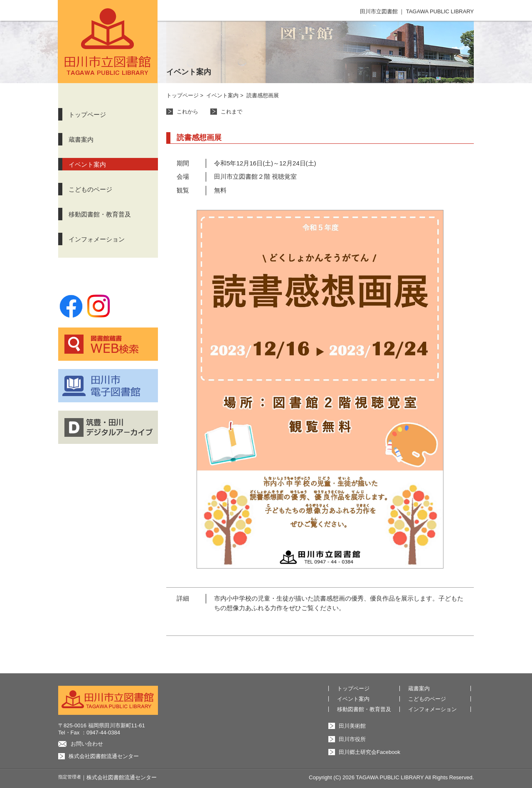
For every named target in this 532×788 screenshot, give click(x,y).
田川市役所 (352, 739)
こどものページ (90, 189)
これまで (232, 112)
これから (187, 112)
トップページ (87, 115)
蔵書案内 (81, 139)
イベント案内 (87, 164)
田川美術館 (352, 726)
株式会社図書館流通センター (104, 756)
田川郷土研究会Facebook (369, 752)
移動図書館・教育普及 (100, 214)
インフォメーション (97, 239)
